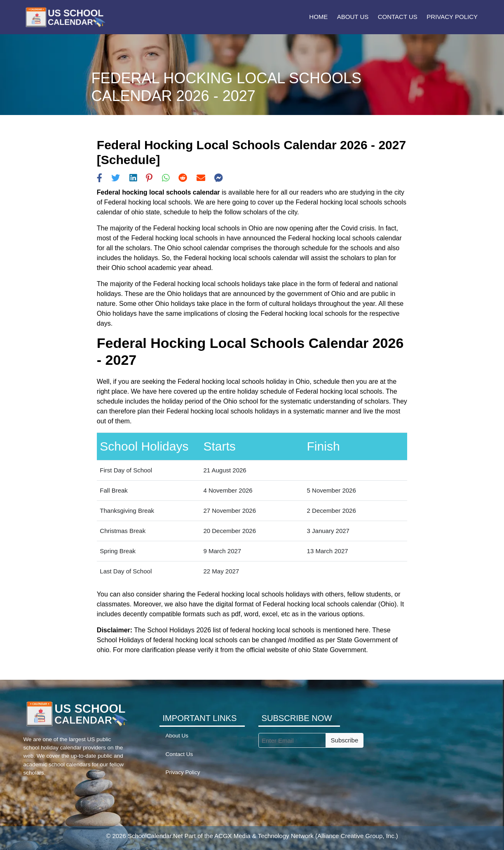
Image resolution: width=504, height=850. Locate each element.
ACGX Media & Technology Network (264, 836)
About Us (353, 17)
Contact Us (398, 17)
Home (318, 17)
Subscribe (345, 740)
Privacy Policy (452, 17)
